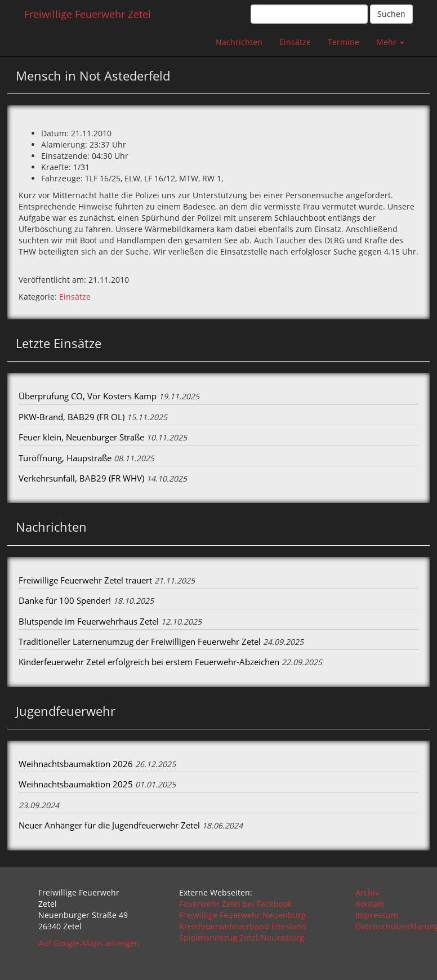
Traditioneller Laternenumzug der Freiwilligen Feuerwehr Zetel (140, 642)
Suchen (391, 14)
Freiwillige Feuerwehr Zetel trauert (85, 580)
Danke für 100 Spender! (65, 600)
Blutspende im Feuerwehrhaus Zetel (89, 621)
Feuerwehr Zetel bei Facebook (235, 904)
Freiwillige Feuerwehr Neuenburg (242, 915)
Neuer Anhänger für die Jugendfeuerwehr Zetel (109, 825)
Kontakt (370, 904)
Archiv (367, 892)
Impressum (377, 915)
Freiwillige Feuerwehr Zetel (88, 14)
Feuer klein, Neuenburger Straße (81, 437)
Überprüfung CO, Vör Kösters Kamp (88, 396)
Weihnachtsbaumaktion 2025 (76, 784)
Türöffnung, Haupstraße (65, 458)
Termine (344, 42)
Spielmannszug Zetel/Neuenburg (242, 937)
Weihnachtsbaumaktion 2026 (76, 764)
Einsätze (295, 42)
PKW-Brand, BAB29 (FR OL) (72, 417)
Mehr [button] (390, 42)
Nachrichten (239, 42)
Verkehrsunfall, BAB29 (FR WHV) (81, 478)
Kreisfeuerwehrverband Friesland (243, 926)
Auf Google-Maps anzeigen (89, 943)
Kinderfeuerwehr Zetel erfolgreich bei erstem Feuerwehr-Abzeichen (149, 662)
